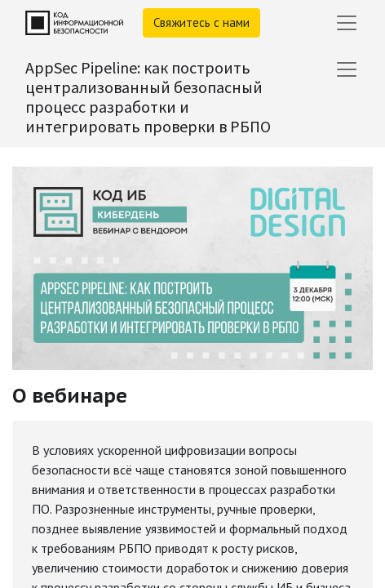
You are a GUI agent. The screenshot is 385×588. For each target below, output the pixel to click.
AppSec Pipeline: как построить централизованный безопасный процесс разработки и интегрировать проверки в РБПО (148, 97)
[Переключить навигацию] (347, 69)
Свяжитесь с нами (201, 22)
